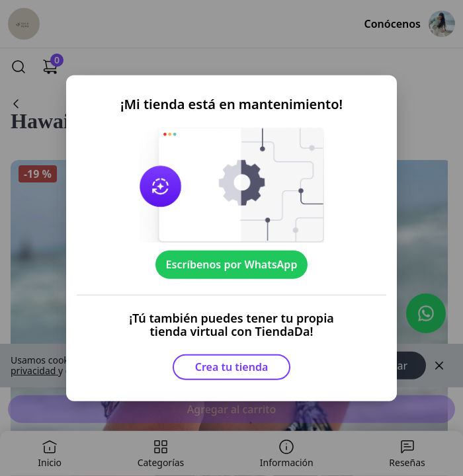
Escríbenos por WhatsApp (232, 264)
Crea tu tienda (232, 367)
